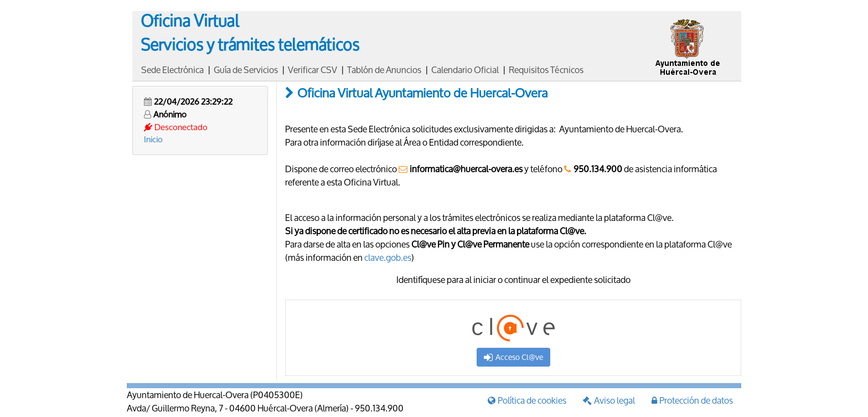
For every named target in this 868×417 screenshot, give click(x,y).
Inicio (153, 139)
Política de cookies (527, 400)
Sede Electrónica (172, 69)
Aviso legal (609, 400)
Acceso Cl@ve (513, 357)
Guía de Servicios (246, 69)
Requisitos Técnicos (546, 69)
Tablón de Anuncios (384, 69)
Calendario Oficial (465, 69)
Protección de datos (692, 400)
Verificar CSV (312, 69)
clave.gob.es (388, 257)
